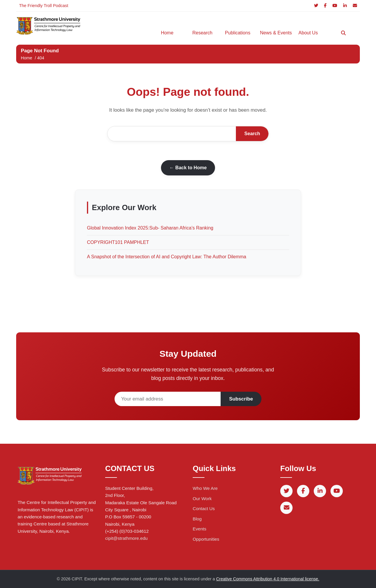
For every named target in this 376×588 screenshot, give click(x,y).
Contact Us (204, 509)
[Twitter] (316, 6)
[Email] (355, 6)
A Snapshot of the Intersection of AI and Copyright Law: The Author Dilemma (167, 257)
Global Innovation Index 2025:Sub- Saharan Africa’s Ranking (150, 228)
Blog (197, 519)
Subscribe (241, 399)
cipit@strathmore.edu (126, 538)
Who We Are (205, 488)
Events (199, 529)
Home (167, 33)
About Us (308, 33)
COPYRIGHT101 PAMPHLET (118, 242)
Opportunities (206, 539)
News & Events (275, 33)
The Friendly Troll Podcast (44, 6)
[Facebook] (325, 6)
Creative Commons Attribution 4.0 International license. (268, 579)
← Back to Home (188, 168)
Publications (238, 33)
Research (202, 33)
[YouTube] (335, 6)
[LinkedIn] (345, 6)
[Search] (343, 33)
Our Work (202, 499)
